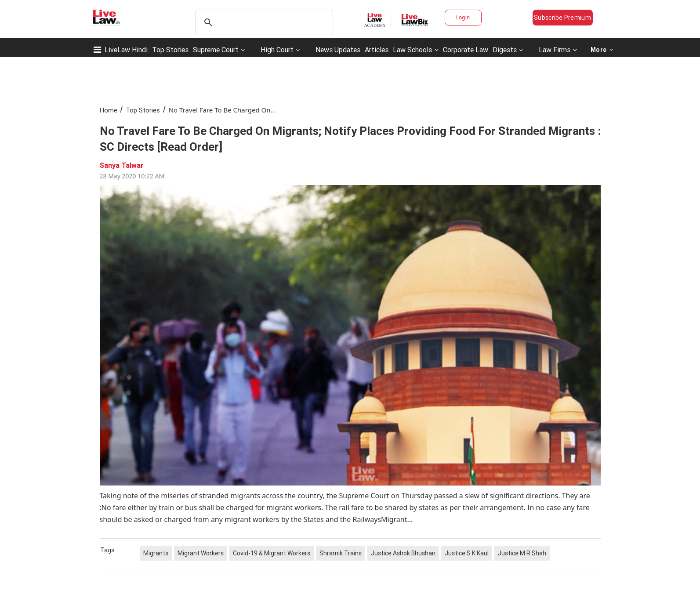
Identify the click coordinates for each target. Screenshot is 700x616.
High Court (277, 50)
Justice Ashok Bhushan (403, 553)
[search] (263, 22)
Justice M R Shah (522, 553)
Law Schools (416, 50)
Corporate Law (466, 50)
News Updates (338, 50)
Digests (505, 50)
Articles (377, 50)
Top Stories (170, 50)
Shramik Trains (341, 553)
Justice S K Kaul (467, 553)
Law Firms (558, 50)
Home (109, 110)
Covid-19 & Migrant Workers (272, 553)
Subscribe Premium (562, 18)
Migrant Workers (201, 553)
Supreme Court (216, 50)
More (602, 50)
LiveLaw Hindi (126, 50)
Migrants (156, 553)
